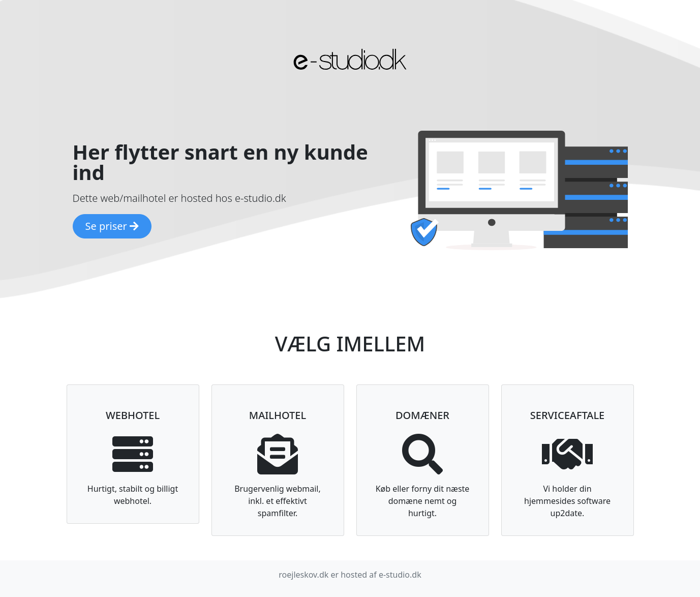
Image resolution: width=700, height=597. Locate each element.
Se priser (112, 226)
